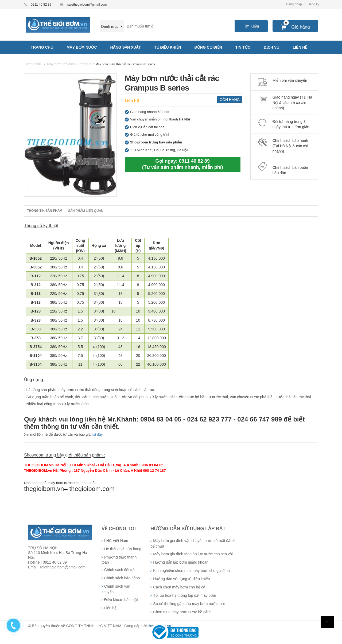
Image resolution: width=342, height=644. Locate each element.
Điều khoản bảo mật (121, 600)
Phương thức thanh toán (119, 560)
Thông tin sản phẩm (45, 211)
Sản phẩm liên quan (86, 211)
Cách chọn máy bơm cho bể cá (179, 587)
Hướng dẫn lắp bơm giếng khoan (181, 562)
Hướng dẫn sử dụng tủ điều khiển (181, 579)
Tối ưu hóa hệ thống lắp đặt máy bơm (184, 595)
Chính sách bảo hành (122, 578)
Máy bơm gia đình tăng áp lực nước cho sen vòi (193, 554)
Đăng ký (313, 4)
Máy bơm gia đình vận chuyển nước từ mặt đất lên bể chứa (194, 543)
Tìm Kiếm (251, 26)
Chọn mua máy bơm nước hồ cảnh (182, 612)
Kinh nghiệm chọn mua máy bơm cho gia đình (191, 571)
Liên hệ (132, 101)
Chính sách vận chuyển (116, 589)
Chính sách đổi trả (119, 570)
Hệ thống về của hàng (123, 549)
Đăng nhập (294, 4)
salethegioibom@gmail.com (87, 5)
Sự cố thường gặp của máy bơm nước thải (189, 604)
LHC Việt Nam (116, 541)
